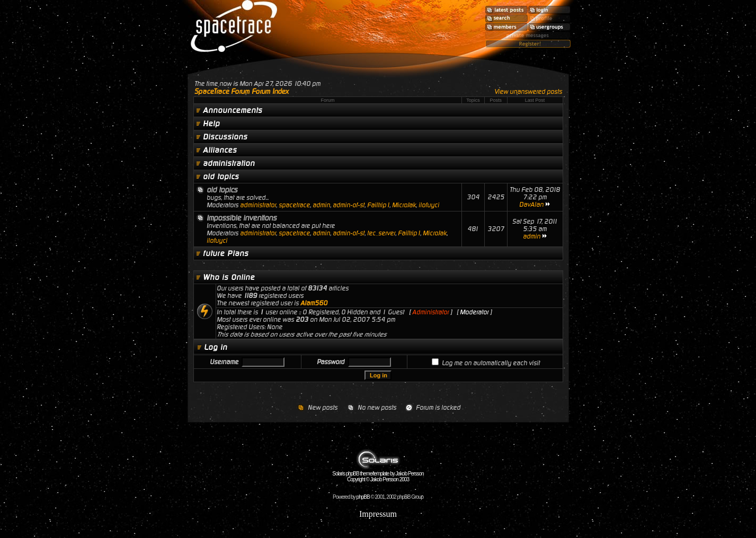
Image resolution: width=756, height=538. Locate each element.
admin (321, 205)
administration (229, 163)
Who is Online (229, 277)
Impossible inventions (242, 218)
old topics (221, 177)
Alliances (220, 150)
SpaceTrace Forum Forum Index (242, 91)
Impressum (378, 514)
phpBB (363, 497)
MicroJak (404, 205)
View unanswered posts (528, 92)
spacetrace (294, 205)
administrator (258, 205)
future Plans (226, 253)
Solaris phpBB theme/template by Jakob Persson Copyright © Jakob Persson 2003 (378, 474)
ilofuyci (429, 205)
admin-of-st (349, 205)
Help (211, 124)
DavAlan (531, 205)
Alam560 (314, 303)
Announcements (233, 110)
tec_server (381, 233)
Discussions (225, 137)
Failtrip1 (378, 205)
